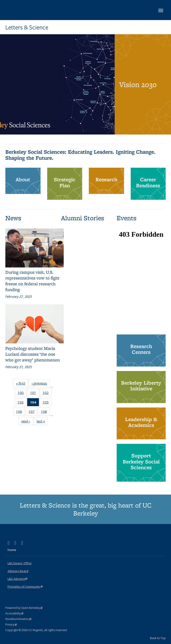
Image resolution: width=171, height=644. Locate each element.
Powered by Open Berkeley (24, 608)
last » (42, 422)
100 (22, 393)
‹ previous (41, 384)
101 (35, 393)
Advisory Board (18, 571)
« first (22, 384)
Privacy (11, 625)
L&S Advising (17, 579)
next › (27, 422)
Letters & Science (27, 27)
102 (47, 393)
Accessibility (14, 613)
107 (33, 412)
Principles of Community (25, 587)
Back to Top (158, 638)
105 (47, 403)
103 (22, 403)
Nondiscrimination (18, 619)
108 (45, 412)
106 (20, 412)
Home (12, 550)
